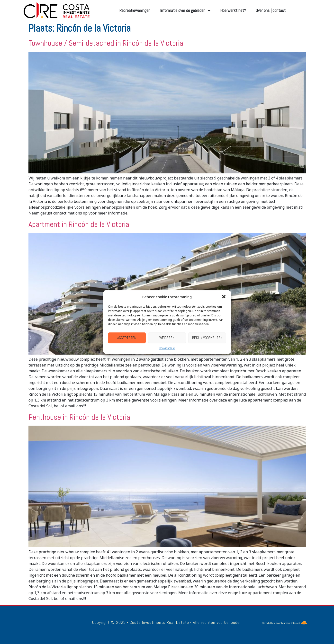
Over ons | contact (271, 10)
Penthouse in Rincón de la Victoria (79, 417)
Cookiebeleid (167, 348)
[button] (224, 297)
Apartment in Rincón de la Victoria (79, 224)
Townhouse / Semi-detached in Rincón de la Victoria (106, 43)
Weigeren (167, 338)
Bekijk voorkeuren (207, 338)
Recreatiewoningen (135, 10)
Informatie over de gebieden (185, 10)
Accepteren (127, 338)
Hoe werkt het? (233, 10)
